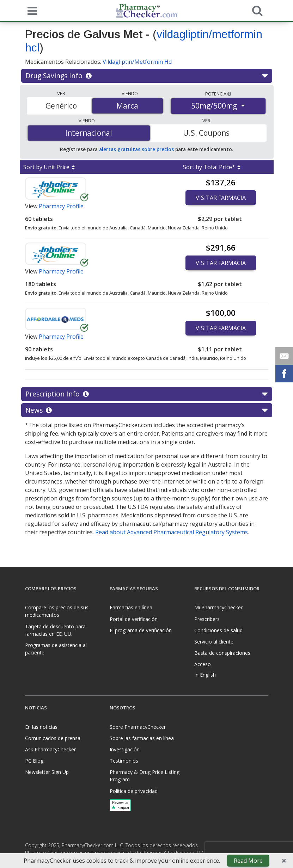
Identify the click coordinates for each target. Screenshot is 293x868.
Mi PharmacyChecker (218, 607)
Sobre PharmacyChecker (138, 727)
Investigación (125, 749)
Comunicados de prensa (53, 738)
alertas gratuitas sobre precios (136, 149)
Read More (248, 861)
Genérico (61, 106)
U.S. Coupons (206, 133)
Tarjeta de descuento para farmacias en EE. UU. (55, 630)
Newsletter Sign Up (47, 772)
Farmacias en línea (131, 607)
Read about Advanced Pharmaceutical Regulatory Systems (172, 532)
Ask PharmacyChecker (50, 749)
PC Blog (34, 761)
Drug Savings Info (146, 76)
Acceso (203, 664)
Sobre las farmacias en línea (142, 738)
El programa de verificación (141, 630)
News (146, 410)
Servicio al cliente (214, 642)
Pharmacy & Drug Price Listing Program (145, 776)
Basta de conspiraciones (222, 653)
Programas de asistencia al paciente (56, 649)
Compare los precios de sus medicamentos (57, 611)
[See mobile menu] (31, 10)
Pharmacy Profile (61, 206)
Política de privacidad (134, 791)
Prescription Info (146, 394)
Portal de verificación (134, 619)
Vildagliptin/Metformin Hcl (138, 62)
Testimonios (124, 761)
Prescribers (207, 619)
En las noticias (41, 727)
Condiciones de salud (218, 630)
